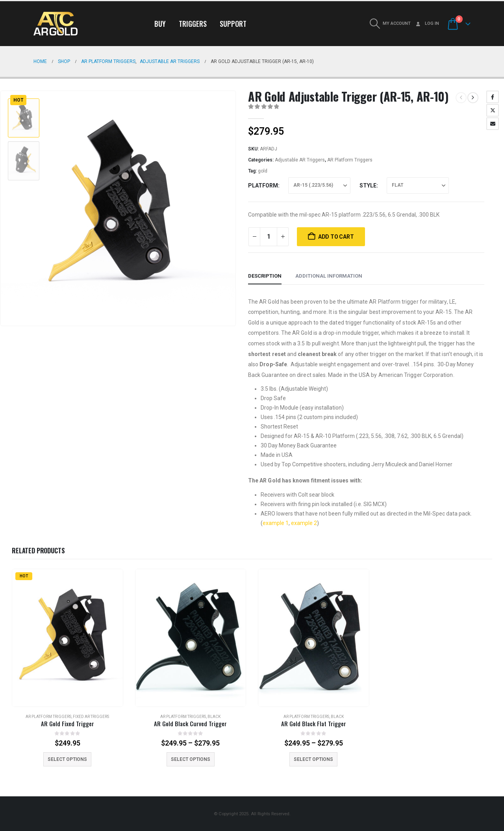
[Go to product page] (68, 638)
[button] (375, 24)
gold (263, 171)
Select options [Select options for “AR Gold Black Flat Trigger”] (313, 759)
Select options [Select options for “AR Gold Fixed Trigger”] (67, 759)
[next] (473, 98)
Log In (427, 23)
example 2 (304, 523)
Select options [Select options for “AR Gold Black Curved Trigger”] (191, 759)
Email (493, 124)
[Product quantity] (269, 237)
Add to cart (336, 237)
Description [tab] (265, 276)
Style (368, 185)
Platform (263, 185)
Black (214, 717)
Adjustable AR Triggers (300, 160)
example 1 (276, 523)
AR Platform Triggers (350, 160)
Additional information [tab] (329, 276)
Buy (160, 24)
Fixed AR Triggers (91, 717)
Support (233, 24)
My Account (397, 23)
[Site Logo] (56, 24)
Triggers (193, 24)
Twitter (493, 110)
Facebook (493, 97)
